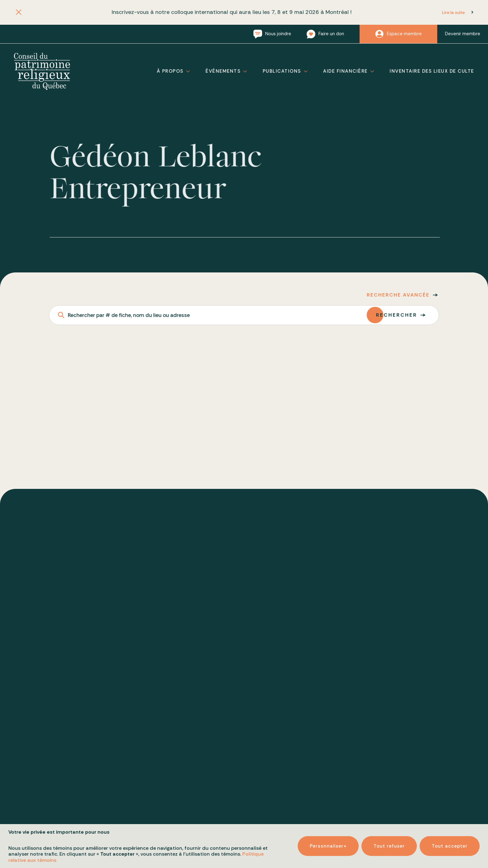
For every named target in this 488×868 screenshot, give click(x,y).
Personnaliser (328, 843)
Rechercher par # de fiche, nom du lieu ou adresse (129, 315)
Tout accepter (450, 843)
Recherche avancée (398, 295)
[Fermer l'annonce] (18, 13)
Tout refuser (389, 843)
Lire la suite (453, 12)
